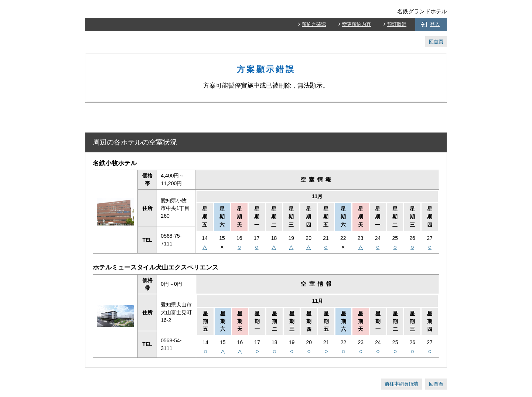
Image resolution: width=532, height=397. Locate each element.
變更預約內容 (357, 24)
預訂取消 (397, 24)
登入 (435, 24)
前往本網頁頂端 (401, 384)
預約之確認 (314, 24)
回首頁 (436, 42)
